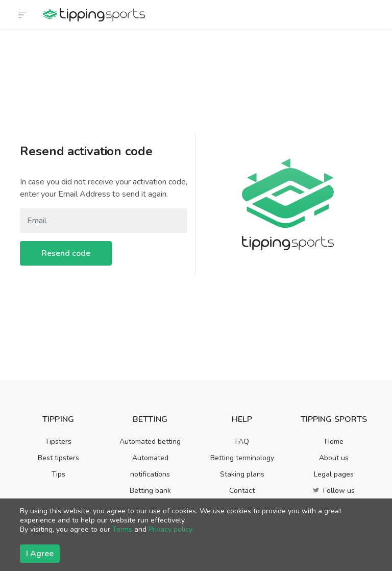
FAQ (242, 442)
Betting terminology (242, 458)
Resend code (66, 253)
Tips (58, 474)
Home (334, 442)
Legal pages (334, 474)
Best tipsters (58, 458)
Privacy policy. (171, 529)
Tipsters (58, 442)
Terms (122, 529)
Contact (242, 491)
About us (334, 458)
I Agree (40, 554)
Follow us (334, 491)
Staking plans (242, 474)
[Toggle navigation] (22, 14)
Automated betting (150, 442)
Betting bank (150, 491)
